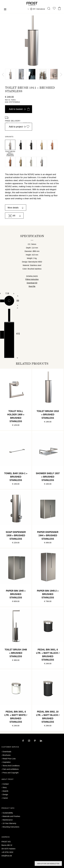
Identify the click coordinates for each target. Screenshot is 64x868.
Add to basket (19, 109)
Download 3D (32, 283)
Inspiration (7, 762)
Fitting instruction (32, 279)
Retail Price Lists (9, 759)
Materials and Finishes (11, 816)
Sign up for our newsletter (48, 864)
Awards (5, 791)
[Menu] (5, 10)
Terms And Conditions (11, 766)
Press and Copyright (11, 773)
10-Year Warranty (9, 823)
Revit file (32, 286)
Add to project (19, 127)
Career (5, 798)
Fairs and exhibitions (11, 769)
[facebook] (23, 741)
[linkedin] (41, 741)
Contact (6, 784)
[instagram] (29, 741)
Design (5, 794)
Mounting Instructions (11, 827)
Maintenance (8, 820)
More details (13, 208)
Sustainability (8, 813)
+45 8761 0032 (7, 852)
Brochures (7, 755)
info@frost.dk (7, 856)
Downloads (7, 752)
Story (5, 787)
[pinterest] (35, 741)
